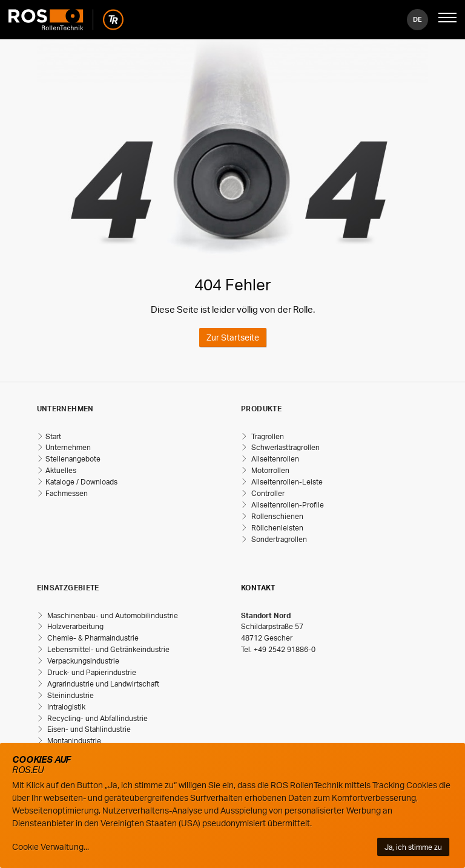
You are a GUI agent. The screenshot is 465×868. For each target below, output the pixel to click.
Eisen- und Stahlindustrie (88, 729)
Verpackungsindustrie (82, 661)
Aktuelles (61, 470)
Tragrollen (267, 436)
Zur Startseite (233, 337)
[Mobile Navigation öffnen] (447, 20)
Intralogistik (65, 707)
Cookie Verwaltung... (51, 847)
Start (53, 436)
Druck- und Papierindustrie (91, 672)
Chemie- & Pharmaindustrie (92, 638)
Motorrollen (269, 470)
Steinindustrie (70, 695)
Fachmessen (67, 493)
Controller (267, 493)
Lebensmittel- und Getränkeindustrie (107, 649)
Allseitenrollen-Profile (287, 505)
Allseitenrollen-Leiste (286, 482)
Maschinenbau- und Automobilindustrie (112, 615)
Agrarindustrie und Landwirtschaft (102, 684)
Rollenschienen (276, 516)
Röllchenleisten (276, 528)
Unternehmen (68, 447)
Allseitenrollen (274, 459)
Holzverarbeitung (74, 626)
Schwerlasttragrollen (285, 447)
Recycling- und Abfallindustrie (97, 718)
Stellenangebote (73, 459)
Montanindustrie (73, 741)
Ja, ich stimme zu (413, 847)
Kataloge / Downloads (81, 482)
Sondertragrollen (278, 539)
